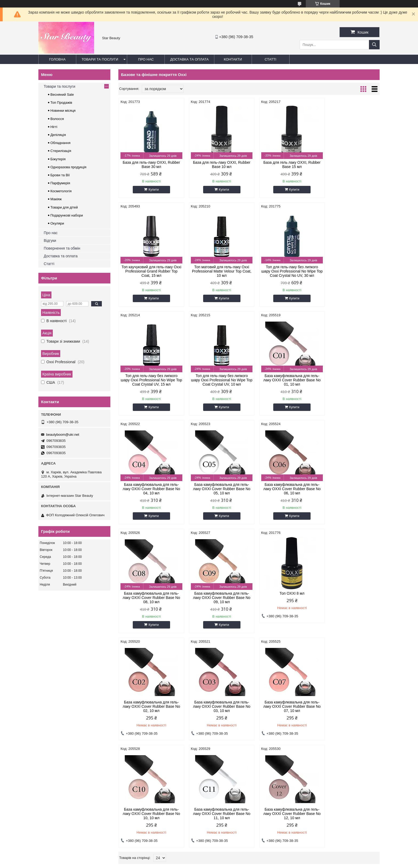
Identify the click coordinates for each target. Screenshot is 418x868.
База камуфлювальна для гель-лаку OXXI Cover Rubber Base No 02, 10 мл (349, 493)
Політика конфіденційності (252, 863)
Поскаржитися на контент (211, 863)
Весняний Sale (62, 95)
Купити (152, 190)
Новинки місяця (63, 111)
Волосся (57, 119)
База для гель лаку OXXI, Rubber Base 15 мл (282, 165)
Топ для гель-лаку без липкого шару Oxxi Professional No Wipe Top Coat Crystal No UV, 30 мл (216, 275)
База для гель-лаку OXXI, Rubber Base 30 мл (149, 165)
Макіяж (56, 199)
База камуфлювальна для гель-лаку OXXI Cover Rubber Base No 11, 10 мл (349, 602)
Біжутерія (58, 159)
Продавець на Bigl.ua (209, 858)
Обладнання (60, 143)
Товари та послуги (100, 59)
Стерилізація (61, 151)
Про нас (146, 59)
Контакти (233, 59)
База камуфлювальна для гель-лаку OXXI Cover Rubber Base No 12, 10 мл (149, 709)
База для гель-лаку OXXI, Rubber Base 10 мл (216, 165)
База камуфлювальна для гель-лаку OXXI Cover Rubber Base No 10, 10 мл (282, 602)
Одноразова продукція (68, 167)
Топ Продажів (61, 103)
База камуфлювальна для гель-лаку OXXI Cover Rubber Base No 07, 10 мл (216, 602)
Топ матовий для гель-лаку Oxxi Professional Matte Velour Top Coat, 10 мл (149, 275)
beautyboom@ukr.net (63, 435)
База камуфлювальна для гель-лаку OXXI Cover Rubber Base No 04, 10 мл (216, 384)
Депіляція (58, 135)
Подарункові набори (67, 215)
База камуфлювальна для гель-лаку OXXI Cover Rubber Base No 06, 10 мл (349, 384)
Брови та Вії (60, 175)
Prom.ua (234, 853)
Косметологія (61, 191)
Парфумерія (60, 183)
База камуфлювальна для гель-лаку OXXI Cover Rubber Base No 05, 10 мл (282, 384)
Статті (271, 59)
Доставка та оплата (189, 59)
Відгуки (50, 241)
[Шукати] (374, 45)
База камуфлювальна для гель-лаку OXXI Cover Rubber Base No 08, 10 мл (149, 493)
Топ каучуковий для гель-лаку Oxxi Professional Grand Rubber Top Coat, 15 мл (349, 167)
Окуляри (57, 223)
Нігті (54, 127)
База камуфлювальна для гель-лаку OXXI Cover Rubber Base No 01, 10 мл (149, 384)
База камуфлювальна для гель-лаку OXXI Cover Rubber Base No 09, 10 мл (216, 493)
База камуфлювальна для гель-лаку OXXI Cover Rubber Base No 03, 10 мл (149, 602)
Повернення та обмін (62, 248)
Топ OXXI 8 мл (282, 489)
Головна (57, 59)
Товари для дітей (64, 207)
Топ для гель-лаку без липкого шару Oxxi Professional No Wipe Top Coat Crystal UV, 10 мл (348, 275)
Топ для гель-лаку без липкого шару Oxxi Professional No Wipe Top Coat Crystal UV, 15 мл (282, 275)
